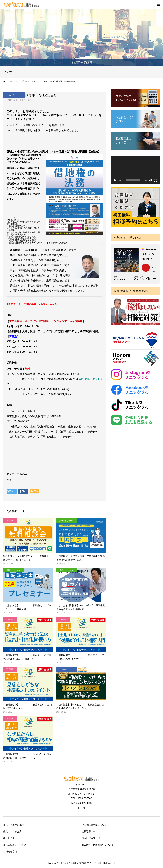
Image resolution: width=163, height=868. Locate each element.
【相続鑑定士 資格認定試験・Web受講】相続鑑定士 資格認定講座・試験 (81, 558)
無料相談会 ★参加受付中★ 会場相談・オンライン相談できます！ (27, 558)
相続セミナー (10, 838)
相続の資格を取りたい (15, 845)
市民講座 (10, 521)
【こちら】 (92, 115)
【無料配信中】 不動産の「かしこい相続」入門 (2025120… (80, 657)
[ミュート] (150, 180)
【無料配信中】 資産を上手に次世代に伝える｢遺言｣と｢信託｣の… (27, 657)
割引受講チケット (90, 379)
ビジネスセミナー (26, 100)
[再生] (115, 180)
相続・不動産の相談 (14, 825)
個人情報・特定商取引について (98, 845)
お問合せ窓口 (10, 852)
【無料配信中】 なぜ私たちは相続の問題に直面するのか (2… (27, 756)
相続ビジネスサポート (93, 838)
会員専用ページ (90, 831)
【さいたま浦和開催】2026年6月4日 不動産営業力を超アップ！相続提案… (81, 607)
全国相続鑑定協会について (95, 825)
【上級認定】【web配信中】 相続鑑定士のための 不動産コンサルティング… (80, 706)
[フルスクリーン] (156, 180)
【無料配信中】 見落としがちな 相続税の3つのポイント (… (28, 706)
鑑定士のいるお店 (12, 831)
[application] (135, 170)
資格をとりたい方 (67, 521)
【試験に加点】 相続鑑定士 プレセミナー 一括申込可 (27, 607)
